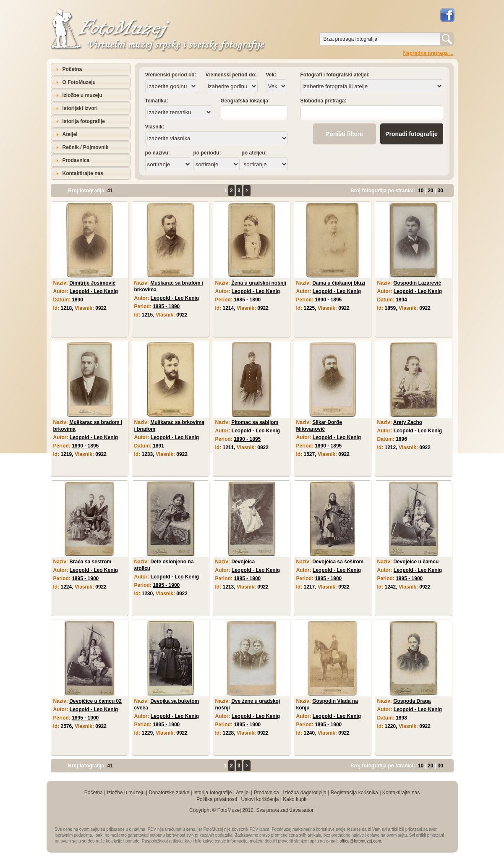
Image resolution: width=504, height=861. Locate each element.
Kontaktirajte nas (83, 173)
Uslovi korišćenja (260, 799)
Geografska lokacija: (245, 101)
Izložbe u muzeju (82, 95)
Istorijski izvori (80, 108)
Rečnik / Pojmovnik (86, 147)
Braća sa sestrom (90, 562)
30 (440, 191)
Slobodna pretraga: (324, 101)
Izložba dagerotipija (304, 793)
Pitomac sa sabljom (255, 422)
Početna (72, 69)
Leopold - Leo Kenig (94, 291)
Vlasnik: (155, 127)
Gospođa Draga (412, 701)
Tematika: (157, 101)
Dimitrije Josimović (92, 283)
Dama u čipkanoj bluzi (339, 283)
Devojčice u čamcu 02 (95, 701)
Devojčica (243, 562)
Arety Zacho (408, 422)
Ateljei (70, 134)
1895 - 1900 (85, 578)
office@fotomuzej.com (360, 841)
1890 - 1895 (328, 300)
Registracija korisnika (354, 793)
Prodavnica (76, 160)
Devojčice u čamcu (416, 562)
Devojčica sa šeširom (338, 562)
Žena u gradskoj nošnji (259, 283)
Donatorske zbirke (169, 793)
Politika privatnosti (217, 799)
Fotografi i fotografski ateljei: (335, 75)
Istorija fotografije (84, 121)
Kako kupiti (295, 799)
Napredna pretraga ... (428, 53)
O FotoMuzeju (79, 82)
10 (421, 191)
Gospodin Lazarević (417, 283)
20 (430, 191)
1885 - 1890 (166, 306)
